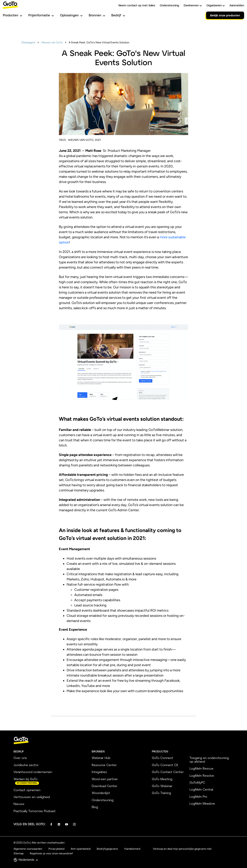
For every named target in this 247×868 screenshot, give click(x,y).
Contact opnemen (27, 790)
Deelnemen (193, 5)
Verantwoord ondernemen (33, 772)
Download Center (104, 786)
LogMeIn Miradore (202, 803)
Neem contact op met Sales (137, 5)
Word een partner (105, 779)
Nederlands (28, 860)
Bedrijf (118, 15)
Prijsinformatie (41, 15)
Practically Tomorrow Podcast (35, 811)
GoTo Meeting (162, 779)
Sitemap (19, 853)
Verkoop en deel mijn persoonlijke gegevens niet (182, 849)
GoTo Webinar (162, 786)
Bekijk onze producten (225, 15)
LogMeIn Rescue (201, 768)
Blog (95, 807)
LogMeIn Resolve (202, 775)
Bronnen (97, 15)
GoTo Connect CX (165, 765)
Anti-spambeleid (81, 849)
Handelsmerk (132, 849)
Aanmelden (237, 5)
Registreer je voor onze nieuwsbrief (51, 853)
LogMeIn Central (201, 789)
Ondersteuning (169, 5)
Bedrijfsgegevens (107, 849)
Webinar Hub (101, 758)
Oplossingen (71, 15)
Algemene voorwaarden (28, 849)
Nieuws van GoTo (52, 42)
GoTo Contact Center (168, 772)
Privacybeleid (56, 849)
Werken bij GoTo (25, 779)
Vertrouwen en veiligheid (32, 797)
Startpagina (28, 42)
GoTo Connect (162, 758)
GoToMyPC (197, 782)
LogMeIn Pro (198, 796)
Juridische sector (26, 765)
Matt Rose (94, 151)
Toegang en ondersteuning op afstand (209, 759)
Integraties (99, 772)
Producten (13, 15)
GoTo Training (161, 793)
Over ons (20, 758)
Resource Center (104, 765)
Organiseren (216, 5)
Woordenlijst (101, 793)
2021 (98, 140)
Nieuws (19, 804)
